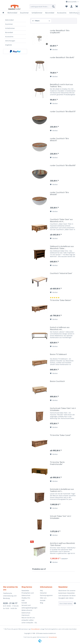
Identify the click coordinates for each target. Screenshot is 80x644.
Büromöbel (9, 32)
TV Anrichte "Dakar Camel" (60, 435)
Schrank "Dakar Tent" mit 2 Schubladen (61, 517)
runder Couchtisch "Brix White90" (59, 193)
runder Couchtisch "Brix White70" (59, 140)
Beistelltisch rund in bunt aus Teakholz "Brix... (61, 85)
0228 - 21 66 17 (10, 603)
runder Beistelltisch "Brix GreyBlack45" (60, 32)
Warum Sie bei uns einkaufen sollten (28, 619)
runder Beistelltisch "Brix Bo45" (62, 58)
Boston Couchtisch (58, 381)
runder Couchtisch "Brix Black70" (63, 112)
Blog (42, 603)
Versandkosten (35, 629)
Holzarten (43, 593)
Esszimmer (9, 24)
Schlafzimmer (10, 28)
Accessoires (9, 37)
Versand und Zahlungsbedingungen (29, 607)
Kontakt (24, 603)
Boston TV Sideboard (58, 354)
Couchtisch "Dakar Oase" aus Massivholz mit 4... (61, 220)
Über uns (43, 598)
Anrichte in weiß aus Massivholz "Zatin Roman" (62, 544)
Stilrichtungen (10, 41)
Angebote (9, 45)
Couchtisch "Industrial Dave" (61, 273)
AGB (23, 600)
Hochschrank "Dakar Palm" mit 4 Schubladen (63, 409)
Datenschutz (26, 613)
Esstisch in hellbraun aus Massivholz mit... (60, 328)
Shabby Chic (26, 598)
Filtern (36, 21)
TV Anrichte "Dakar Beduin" (61, 300)
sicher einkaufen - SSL (29, 623)
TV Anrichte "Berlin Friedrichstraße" (57, 463)
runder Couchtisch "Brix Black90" (63, 165)
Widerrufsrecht (27, 610)
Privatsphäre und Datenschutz (28, 594)
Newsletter (25, 591)
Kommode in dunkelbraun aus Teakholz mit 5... (62, 490)
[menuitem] (43, 7)
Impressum (26, 615)
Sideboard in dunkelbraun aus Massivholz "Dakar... (62, 247)
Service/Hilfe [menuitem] (71, 2)
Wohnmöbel (9, 20)
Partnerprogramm (46, 595)
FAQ (41, 591)
